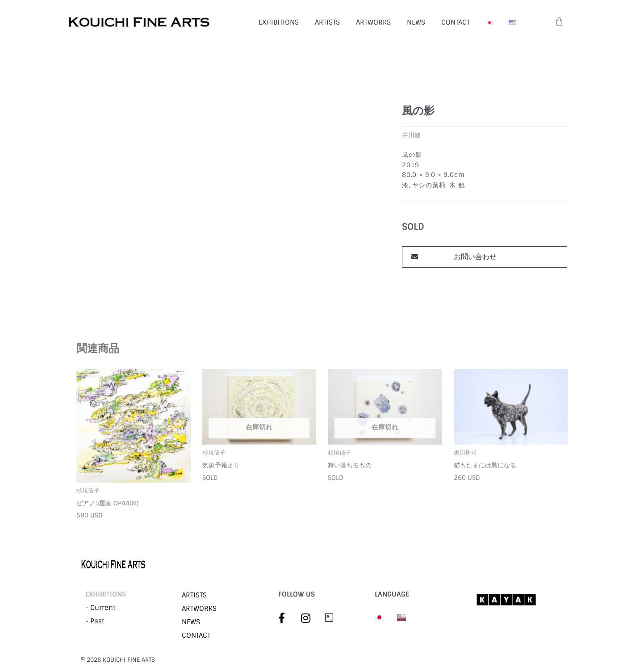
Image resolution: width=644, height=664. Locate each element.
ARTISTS (327, 22)
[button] (485, 257)
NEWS (416, 22)
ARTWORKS (373, 22)
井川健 (411, 135)
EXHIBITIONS (279, 22)
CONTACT (456, 22)
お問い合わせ (475, 257)
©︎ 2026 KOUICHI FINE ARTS (118, 660)
